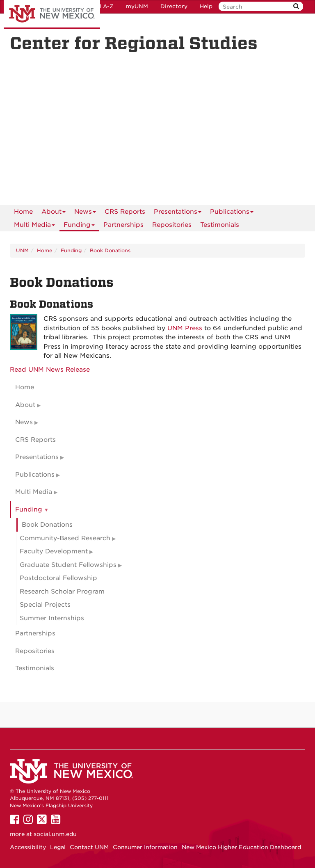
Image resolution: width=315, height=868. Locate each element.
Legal (58, 847)
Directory (174, 6)
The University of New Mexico (52, 14)
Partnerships (123, 225)
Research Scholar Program (62, 592)
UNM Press (185, 328)
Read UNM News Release (50, 370)
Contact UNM (89, 847)
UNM (22, 250)
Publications (232, 213)
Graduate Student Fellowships (68, 565)
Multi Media (34, 226)
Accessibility (28, 847)
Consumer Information (145, 847)
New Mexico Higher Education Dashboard (241, 847)
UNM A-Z (101, 6)
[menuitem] (23, 212)
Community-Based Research (65, 538)
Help (206, 6)
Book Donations (110, 250)
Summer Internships (52, 618)
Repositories (172, 225)
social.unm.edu (55, 834)
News (85, 213)
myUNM (137, 6)
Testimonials (220, 225)
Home (23, 212)
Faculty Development (54, 551)
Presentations (178, 213)
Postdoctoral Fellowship (58, 578)
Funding (79, 226)
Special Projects (45, 605)
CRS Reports (125, 212)
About (54, 213)
